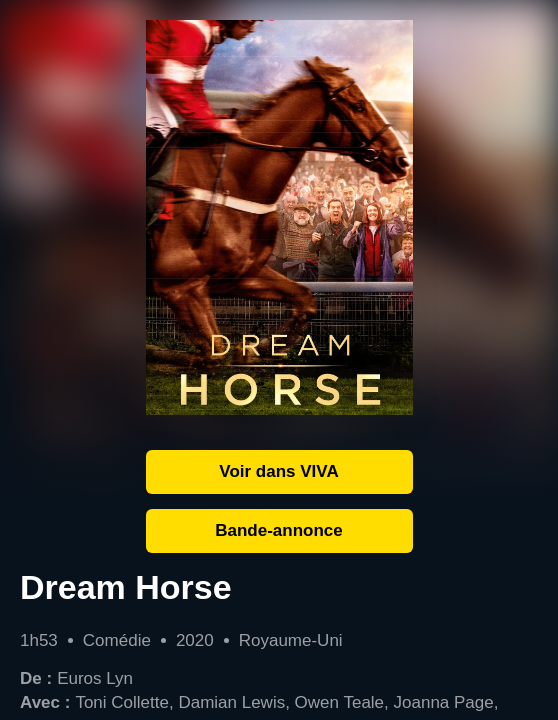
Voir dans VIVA (278, 471)
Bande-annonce (279, 530)
